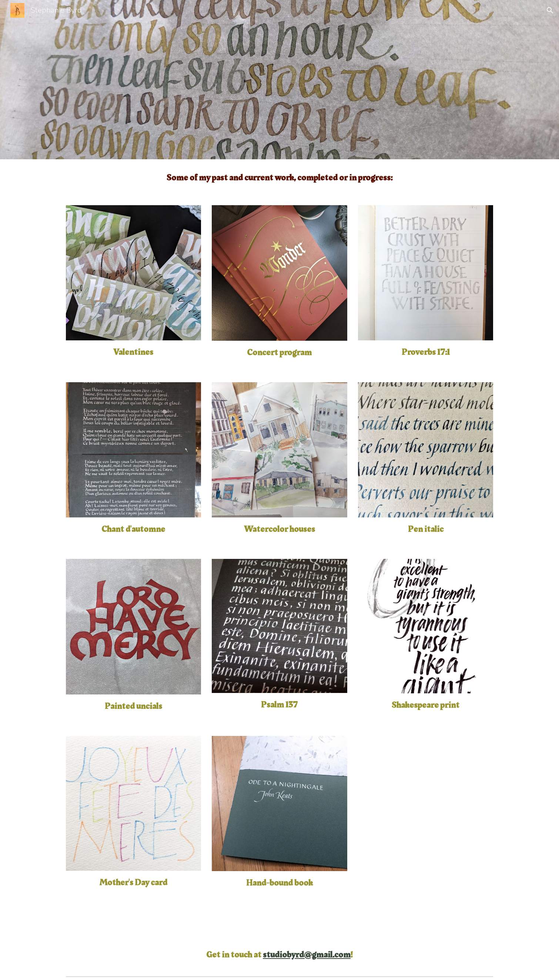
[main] (279, 178)
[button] (550, 10)
